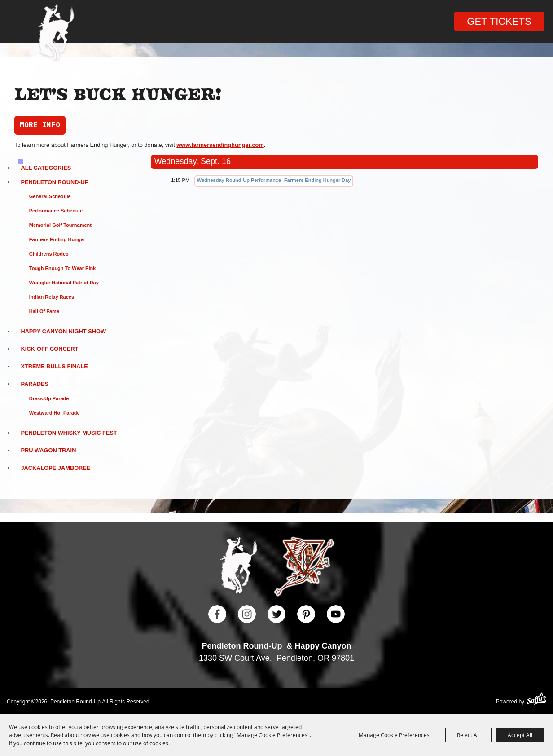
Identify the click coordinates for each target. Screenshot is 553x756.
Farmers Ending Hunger (57, 239)
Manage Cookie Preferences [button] (394, 735)
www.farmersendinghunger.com (220, 145)
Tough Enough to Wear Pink (63, 268)
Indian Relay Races (52, 297)
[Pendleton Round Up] (56, 34)
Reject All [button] (468, 735)
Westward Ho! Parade (55, 413)
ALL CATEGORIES (46, 168)
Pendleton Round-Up (55, 182)
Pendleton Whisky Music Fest (69, 433)
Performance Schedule (56, 211)
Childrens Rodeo (49, 254)
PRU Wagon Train (48, 450)
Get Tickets (499, 21)
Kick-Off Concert (49, 349)
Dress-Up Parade (49, 398)
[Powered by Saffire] (537, 700)
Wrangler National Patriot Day (64, 283)
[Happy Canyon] (304, 568)
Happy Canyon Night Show (63, 331)
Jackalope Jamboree (55, 468)
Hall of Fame (44, 311)
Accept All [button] (520, 735)
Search (119, 23)
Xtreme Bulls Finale (54, 366)
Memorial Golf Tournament (60, 225)
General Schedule (50, 196)
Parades (35, 384)
